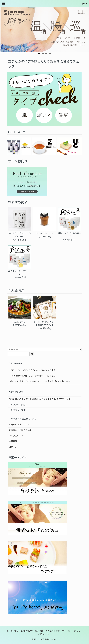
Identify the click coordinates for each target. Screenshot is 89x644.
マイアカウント (16, 436)
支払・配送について (24, 631)
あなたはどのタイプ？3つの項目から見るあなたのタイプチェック (40, 399)
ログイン (13, 447)
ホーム (10, 631)
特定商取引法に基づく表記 (47, 631)
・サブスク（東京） (18, 410)
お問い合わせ (44, 634)
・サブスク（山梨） (18, 405)
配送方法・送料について (20, 430)
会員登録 (13, 441)
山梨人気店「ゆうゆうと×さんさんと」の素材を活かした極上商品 (40, 381)
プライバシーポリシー (72, 631)
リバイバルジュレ (44, 233)
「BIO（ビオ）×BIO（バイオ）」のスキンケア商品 (32, 370)
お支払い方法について (19, 425)
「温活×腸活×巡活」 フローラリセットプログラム (32, 376)
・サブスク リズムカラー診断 (23, 419)
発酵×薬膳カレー (19, 322)
